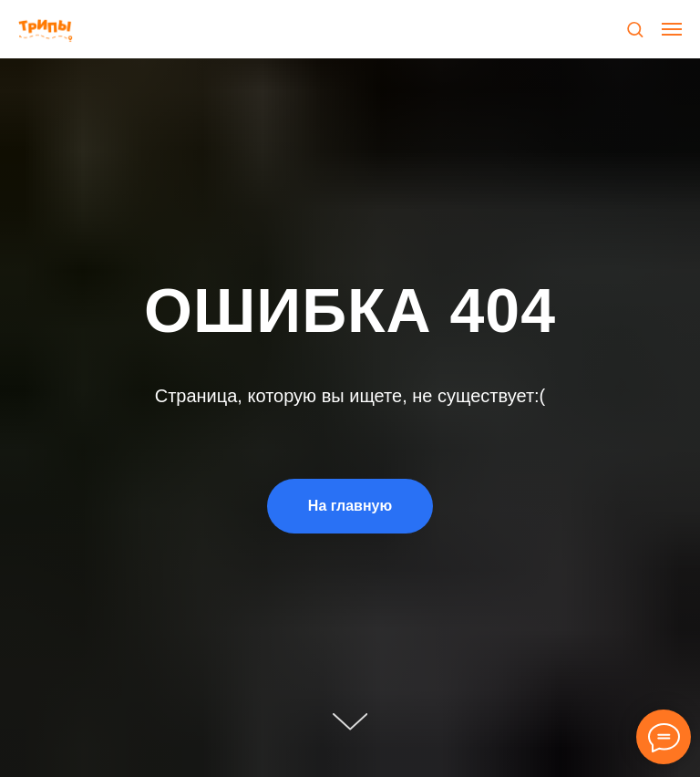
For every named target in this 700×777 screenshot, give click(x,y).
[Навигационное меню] (672, 29)
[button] (635, 29)
